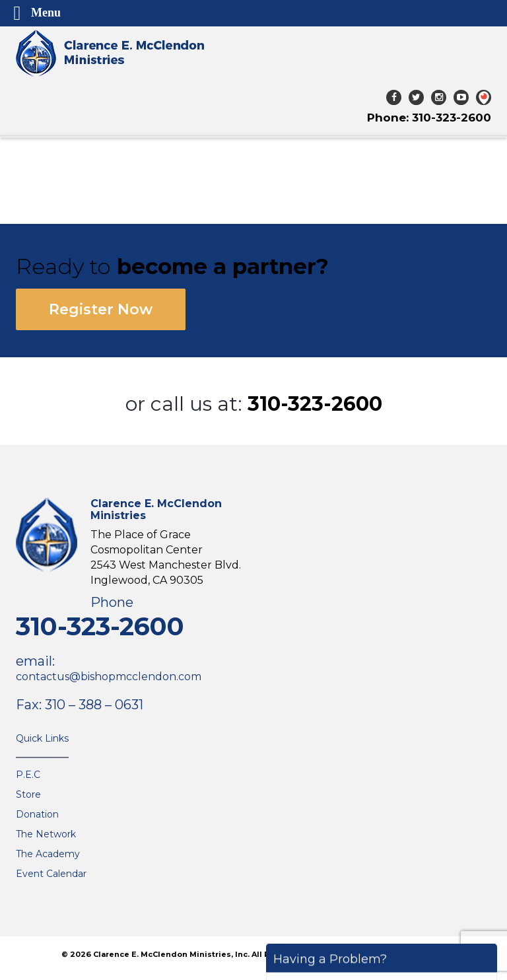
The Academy (48, 854)
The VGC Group (419, 954)
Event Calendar (51, 874)
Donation (37, 814)
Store (28, 794)
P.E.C (28, 775)
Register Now (101, 309)
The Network (46, 834)
